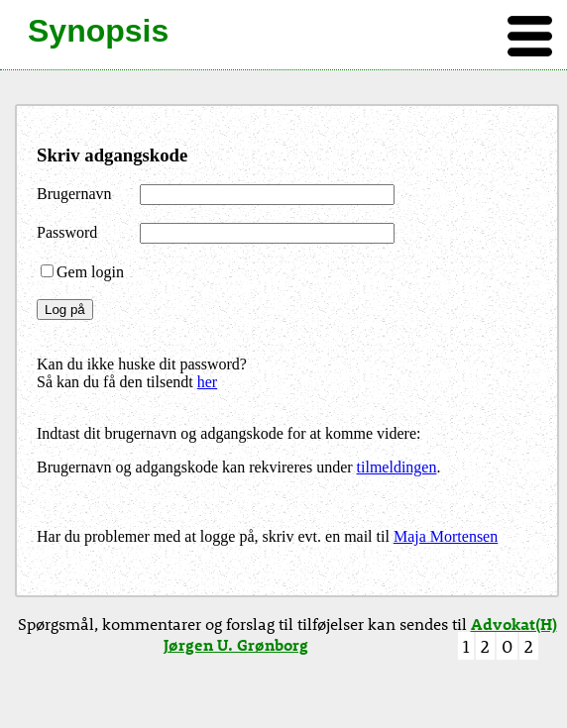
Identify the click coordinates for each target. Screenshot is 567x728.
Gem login (82, 272)
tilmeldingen (397, 467)
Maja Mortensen (446, 536)
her (207, 382)
